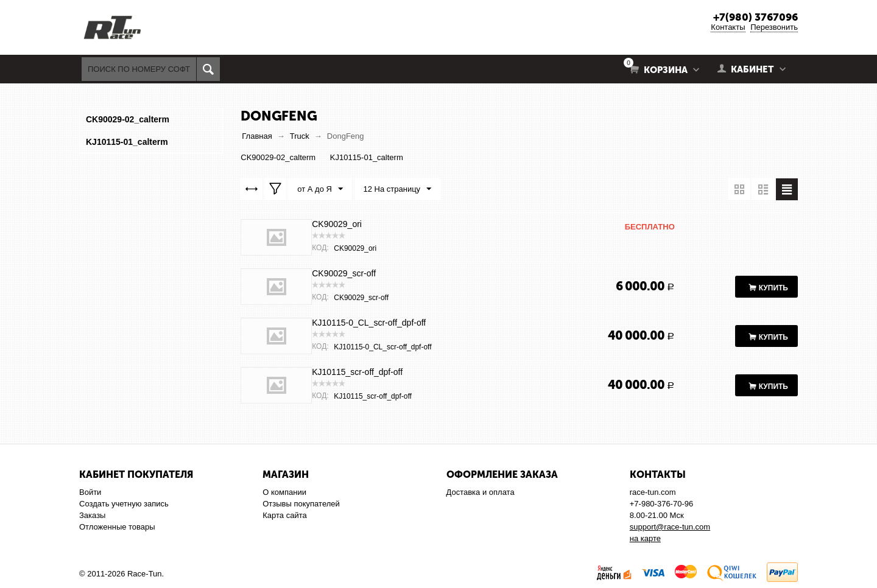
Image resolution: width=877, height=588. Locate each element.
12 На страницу (398, 189)
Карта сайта (284, 515)
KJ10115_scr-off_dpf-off (357, 372)
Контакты (728, 27)
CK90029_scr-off (344, 273)
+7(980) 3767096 (755, 17)
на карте (645, 538)
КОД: (320, 248)
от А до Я (320, 189)
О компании (284, 492)
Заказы (92, 515)
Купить (773, 288)
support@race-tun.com (670, 527)
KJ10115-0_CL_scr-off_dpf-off (369, 323)
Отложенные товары (117, 527)
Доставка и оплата (481, 492)
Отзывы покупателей (301, 504)
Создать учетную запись (124, 504)
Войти (90, 492)
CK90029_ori (337, 224)
